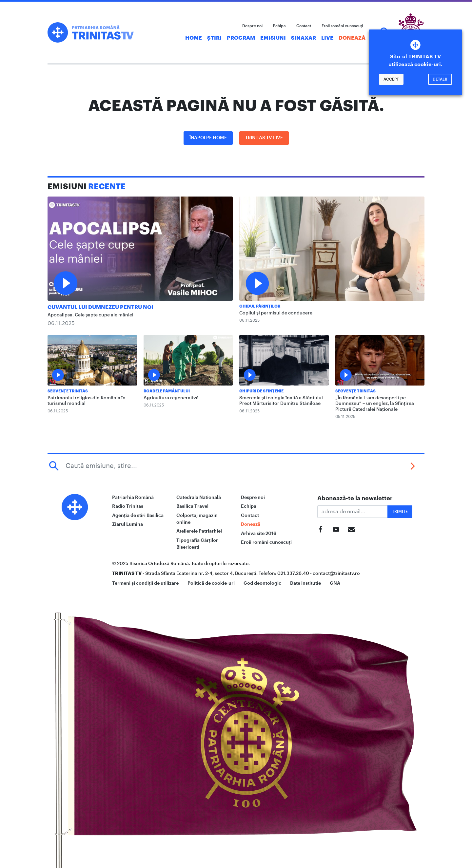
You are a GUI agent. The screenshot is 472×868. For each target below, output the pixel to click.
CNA (335, 583)
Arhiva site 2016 (259, 533)
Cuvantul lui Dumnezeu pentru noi (100, 307)
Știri (214, 38)
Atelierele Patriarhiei (199, 531)
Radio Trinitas (128, 506)
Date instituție (305, 583)
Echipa (279, 26)
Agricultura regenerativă (171, 398)
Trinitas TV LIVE (264, 138)
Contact (304, 26)
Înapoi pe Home (208, 138)
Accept (391, 79)
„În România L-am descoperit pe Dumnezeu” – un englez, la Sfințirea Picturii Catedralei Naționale (375, 404)
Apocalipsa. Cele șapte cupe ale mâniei (90, 315)
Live (327, 38)
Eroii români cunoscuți (342, 26)
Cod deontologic (262, 583)
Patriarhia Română (133, 497)
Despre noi (252, 26)
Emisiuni (273, 38)
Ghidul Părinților (260, 306)
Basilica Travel (192, 506)
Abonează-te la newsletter (355, 498)
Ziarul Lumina (128, 524)
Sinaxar (304, 38)
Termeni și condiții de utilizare (145, 583)
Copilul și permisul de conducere (276, 313)
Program (241, 38)
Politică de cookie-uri (211, 583)
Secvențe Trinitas (68, 391)
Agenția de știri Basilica (138, 515)
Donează (352, 38)
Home (194, 38)
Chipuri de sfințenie (261, 391)
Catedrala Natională (199, 497)
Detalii (440, 79)
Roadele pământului (167, 391)
